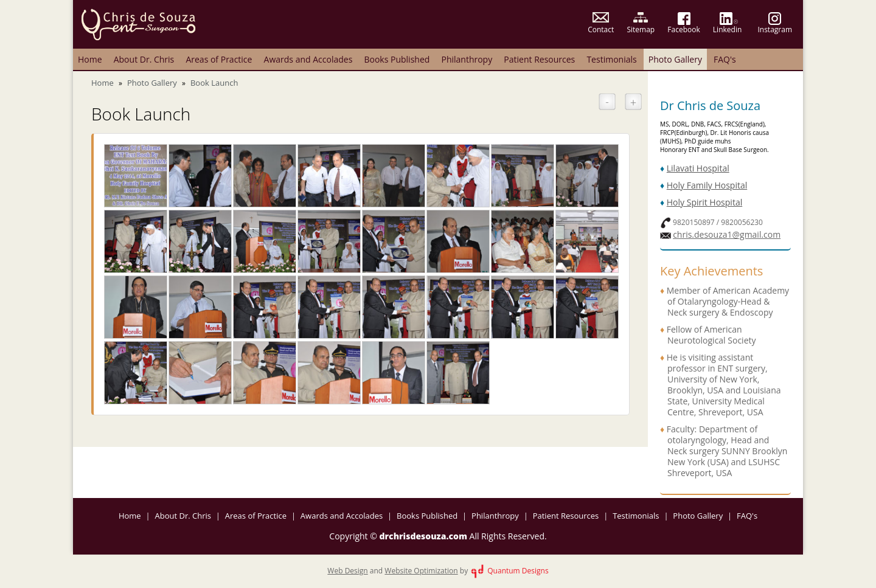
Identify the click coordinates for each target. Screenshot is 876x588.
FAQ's (725, 59)
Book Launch (214, 83)
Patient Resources (539, 59)
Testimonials (611, 59)
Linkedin (727, 29)
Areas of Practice (219, 59)
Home (90, 59)
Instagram (775, 29)
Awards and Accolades (308, 59)
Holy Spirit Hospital (704, 202)
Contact (601, 29)
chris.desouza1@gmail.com (727, 234)
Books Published (397, 59)
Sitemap (641, 29)
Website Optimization (421, 571)
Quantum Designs (509, 571)
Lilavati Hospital (698, 168)
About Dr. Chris (144, 59)
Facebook (683, 29)
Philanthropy (467, 59)
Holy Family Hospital (707, 185)
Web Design (347, 571)
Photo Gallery (675, 59)
